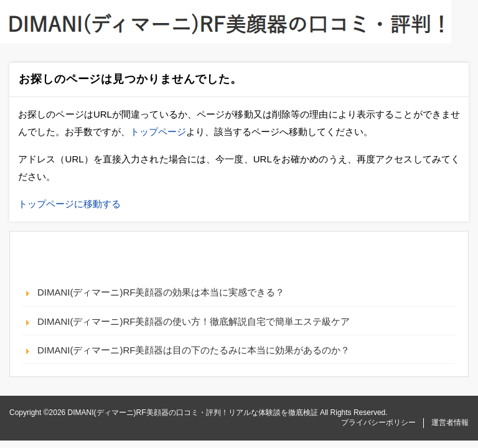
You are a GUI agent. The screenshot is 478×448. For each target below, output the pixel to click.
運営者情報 (450, 422)
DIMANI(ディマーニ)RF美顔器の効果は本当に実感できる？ (161, 292)
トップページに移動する (69, 204)
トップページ (158, 132)
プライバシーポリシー (378, 422)
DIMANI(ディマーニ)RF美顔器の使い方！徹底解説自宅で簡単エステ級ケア (194, 321)
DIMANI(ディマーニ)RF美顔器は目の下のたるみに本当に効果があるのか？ (194, 350)
